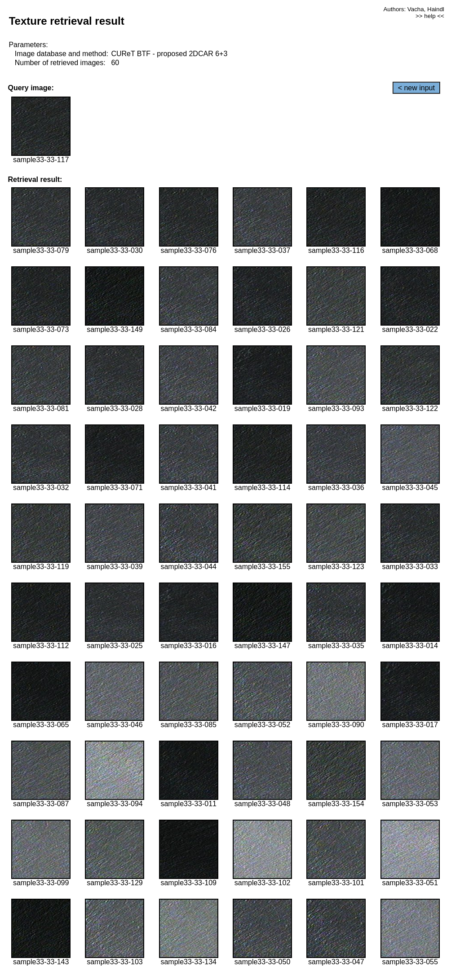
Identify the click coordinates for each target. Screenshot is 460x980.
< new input (416, 88)
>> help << (430, 16)
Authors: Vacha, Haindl (414, 9)
